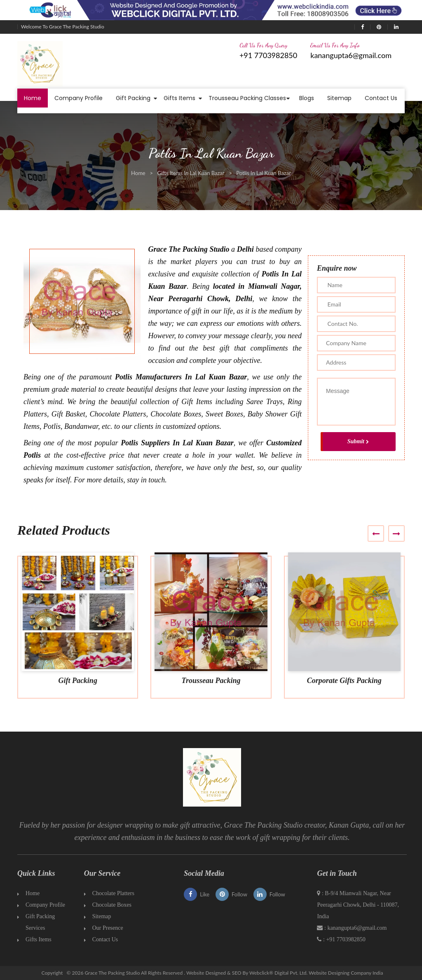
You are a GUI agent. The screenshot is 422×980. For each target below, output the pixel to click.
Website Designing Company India (346, 973)
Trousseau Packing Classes (247, 98)
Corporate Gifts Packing (344, 681)
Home (33, 98)
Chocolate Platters (113, 893)
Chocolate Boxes (112, 905)
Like (197, 894)
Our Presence (108, 928)
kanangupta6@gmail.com (351, 55)
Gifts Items (179, 98)
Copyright (52, 973)
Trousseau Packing (211, 681)
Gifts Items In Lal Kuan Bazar (191, 173)
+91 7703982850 (268, 55)
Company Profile (79, 98)
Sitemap (339, 98)
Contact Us (381, 98)
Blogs (307, 98)
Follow (231, 894)
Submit (358, 441)
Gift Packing (133, 98)
